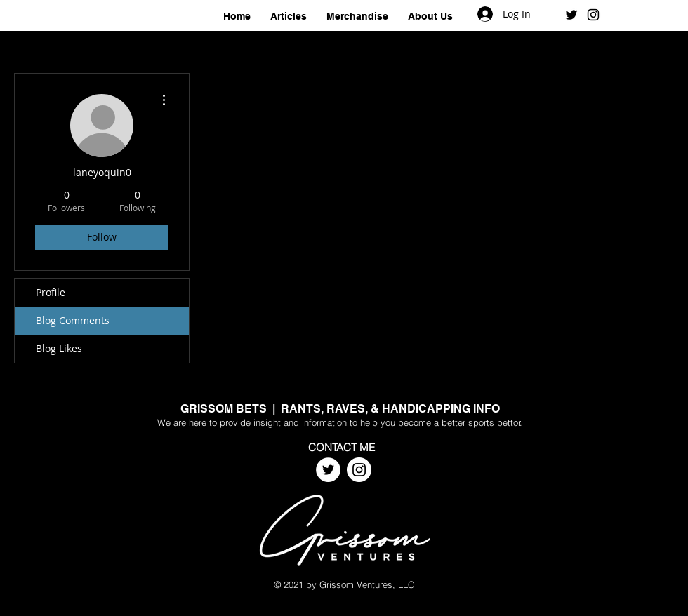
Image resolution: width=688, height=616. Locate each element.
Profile (51, 292)
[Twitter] (328, 470)
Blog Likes (59, 348)
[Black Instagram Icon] (593, 15)
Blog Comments (73, 320)
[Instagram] (359, 470)
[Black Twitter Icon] (571, 15)
